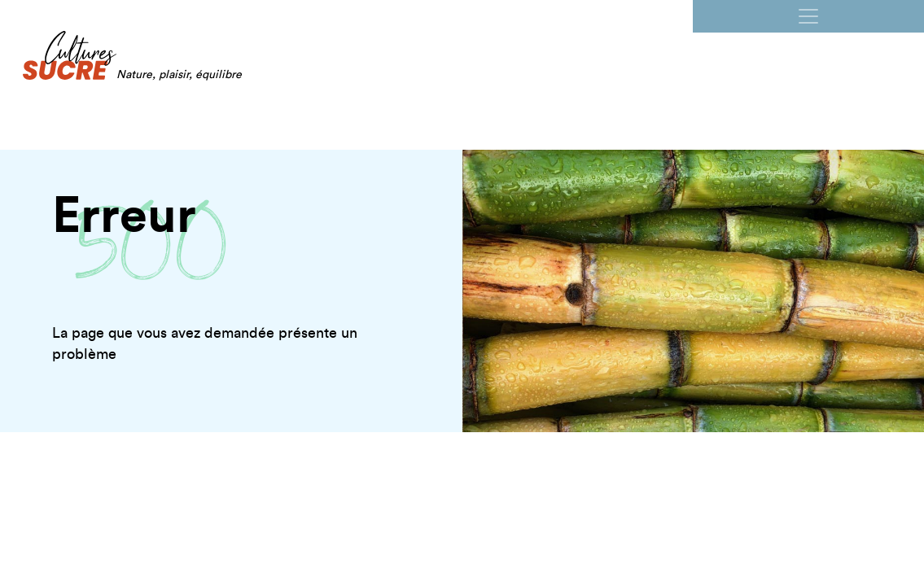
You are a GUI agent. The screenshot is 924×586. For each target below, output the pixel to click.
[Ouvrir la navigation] (808, 16)
